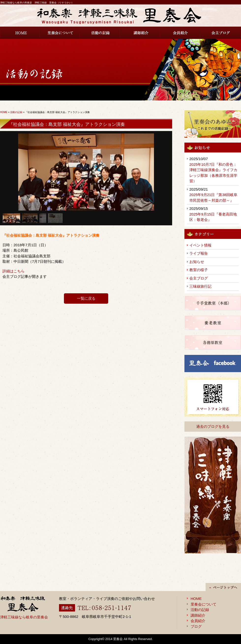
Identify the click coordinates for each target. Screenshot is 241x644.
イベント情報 (200, 245)
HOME (20, 33)
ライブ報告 (199, 253)
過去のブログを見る (213, 426)
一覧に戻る (86, 298)
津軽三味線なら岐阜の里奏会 (24, 617)
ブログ (196, 626)
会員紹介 (180, 33)
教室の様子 (199, 270)
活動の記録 (100, 33)
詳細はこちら (14, 271)
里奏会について (60, 33)
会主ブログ (221, 33)
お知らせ (197, 262)
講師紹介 (140, 33)
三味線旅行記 (200, 286)
